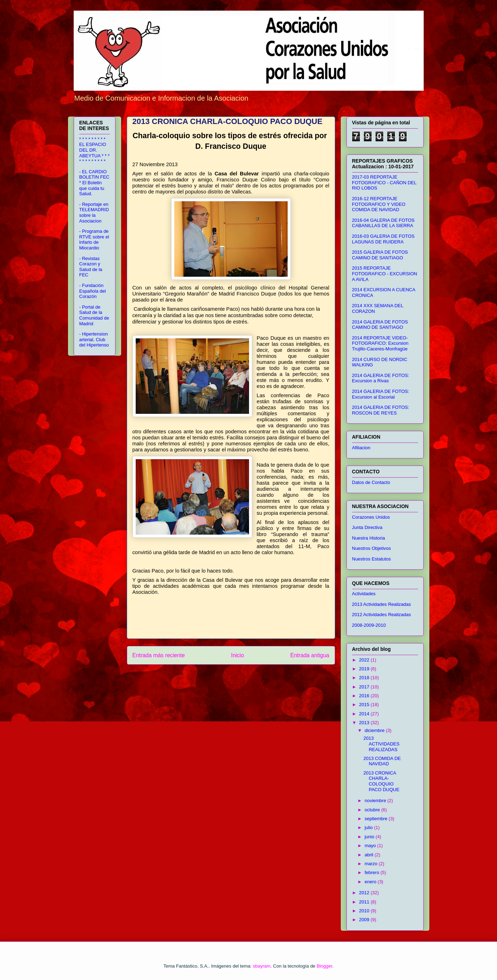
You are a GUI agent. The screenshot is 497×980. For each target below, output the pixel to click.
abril (369, 855)
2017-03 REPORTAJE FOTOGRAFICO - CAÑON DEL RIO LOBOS (384, 182)
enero (371, 882)
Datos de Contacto (371, 482)
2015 (365, 705)
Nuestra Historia (369, 538)
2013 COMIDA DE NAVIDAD (382, 761)
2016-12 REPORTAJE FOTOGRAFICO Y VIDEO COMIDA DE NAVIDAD (379, 204)
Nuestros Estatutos (372, 559)
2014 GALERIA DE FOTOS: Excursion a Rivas (381, 378)
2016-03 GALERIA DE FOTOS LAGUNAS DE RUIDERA (383, 239)
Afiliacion (361, 448)
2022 (365, 660)
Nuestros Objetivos (372, 548)
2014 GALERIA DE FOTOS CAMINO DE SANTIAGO (380, 325)
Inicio (237, 655)
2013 (365, 723)
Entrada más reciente (159, 655)
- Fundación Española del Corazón (93, 291)
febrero (372, 872)
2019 (365, 669)
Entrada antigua (310, 655)
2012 (365, 893)
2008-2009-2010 (369, 625)
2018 (365, 678)
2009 (365, 920)
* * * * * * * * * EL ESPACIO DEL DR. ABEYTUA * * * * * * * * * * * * (95, 150)
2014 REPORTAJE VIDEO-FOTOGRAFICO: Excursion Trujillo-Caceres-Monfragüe (380, 343)
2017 (365, 687)
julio (369, 827)
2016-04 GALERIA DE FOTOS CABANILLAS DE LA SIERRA (383, 223)
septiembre (377, 819)
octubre (373, 810)
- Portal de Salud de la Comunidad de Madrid (94, 315)
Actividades (364, 594)
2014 (365, 714)
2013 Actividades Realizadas (382, 604)
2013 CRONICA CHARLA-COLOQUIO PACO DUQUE (381, 781)
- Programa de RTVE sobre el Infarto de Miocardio (94, 240)
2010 (365, 911)
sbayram (262, 966)
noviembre (376, 801)
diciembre (375, 730)
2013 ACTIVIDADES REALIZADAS (382, 744)
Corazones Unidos (371, 517)
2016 (365, 696)
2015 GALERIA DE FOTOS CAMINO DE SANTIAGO (380, 255)
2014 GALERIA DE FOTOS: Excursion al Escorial (381, 394)
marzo (372, 864)
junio (370, 837)
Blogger (324, 966)
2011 (365, 902)
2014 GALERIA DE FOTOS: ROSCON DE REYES (381, 410)
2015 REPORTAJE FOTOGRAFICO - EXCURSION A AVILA (385, 274)
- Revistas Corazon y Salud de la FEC (91, 267)
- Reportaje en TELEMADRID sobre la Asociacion (94, 213)
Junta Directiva (367, 527)
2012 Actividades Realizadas (382, 615)
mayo (371, 846)
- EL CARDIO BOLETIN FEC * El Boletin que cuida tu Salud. (94, 183)
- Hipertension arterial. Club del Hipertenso (94, 339)
